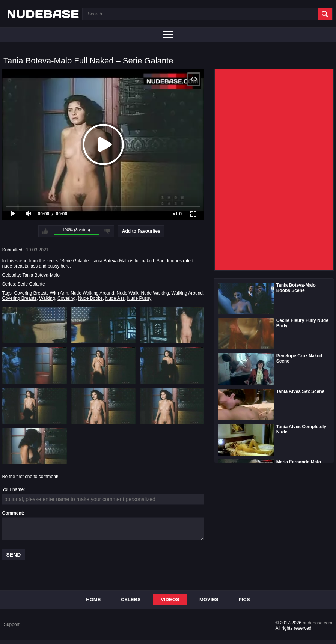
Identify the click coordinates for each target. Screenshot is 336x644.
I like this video (45, 231)
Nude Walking (155, 293)
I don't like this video (107, 231)
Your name (13, 489)
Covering (66, 298)
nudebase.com (317, 623)
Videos (170, 600)
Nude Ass (115, 298)
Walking (47, 298)
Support (12, 624)
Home (93, 600)
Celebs (131, 600)
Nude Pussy (139, 298)
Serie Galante (31, 284)
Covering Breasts (19, 298)
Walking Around (187, 293)
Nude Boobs (90, 298)
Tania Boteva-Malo (41, 275)
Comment (12, 513)
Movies (209, 600)
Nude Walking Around (92, 293)
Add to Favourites (141, 231)
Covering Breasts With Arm (41, 293)
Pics (244, 600)
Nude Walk (128, 293)
